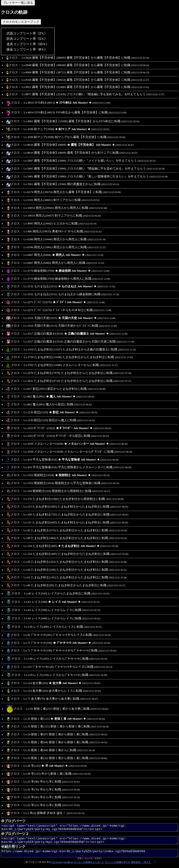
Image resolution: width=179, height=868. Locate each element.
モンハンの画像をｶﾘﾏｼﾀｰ (118, 866)
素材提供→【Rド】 (141, 866)
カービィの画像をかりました (89, 866)
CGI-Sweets (57, 866)
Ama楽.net (68, 866)
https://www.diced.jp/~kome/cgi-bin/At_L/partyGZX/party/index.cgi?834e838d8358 (89, 857)
